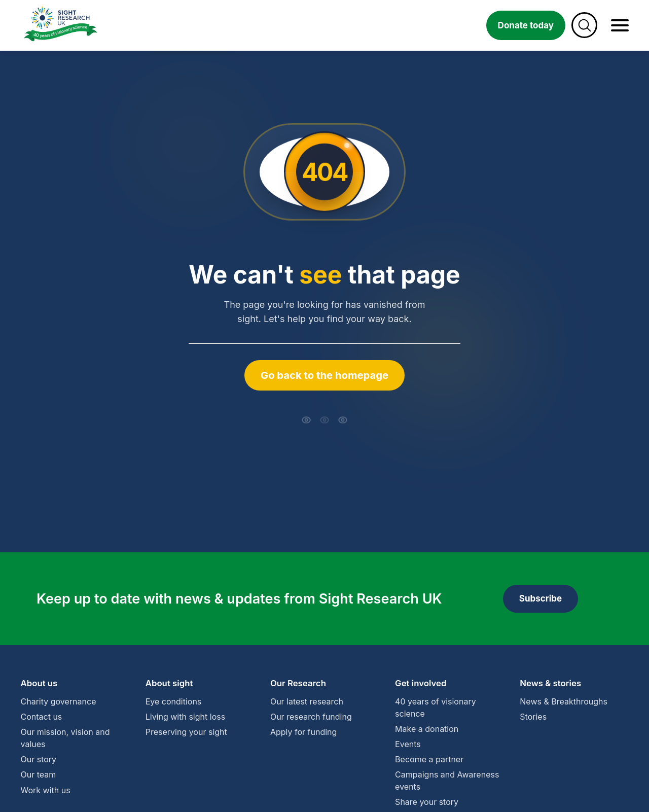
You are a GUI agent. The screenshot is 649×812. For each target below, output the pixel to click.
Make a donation (427, 729)
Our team (39, 774)
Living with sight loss (185, 717)
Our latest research (307, 701)
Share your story (427, 802)
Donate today (526, 25)
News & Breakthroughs (564, 701)
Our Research (298, 683)
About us (39, 683)
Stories (533, 717)
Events (408, 744)
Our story (39, 759)
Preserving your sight (186, 732)
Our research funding (311, 717)
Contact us (42, 717)
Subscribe (540, 598)
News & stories (550, 683)
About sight (169, 683)
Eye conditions (174, 701)
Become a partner (429, 759)
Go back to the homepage (324, 375)
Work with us (46, 790)
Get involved (421, 683)
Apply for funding (303, 732)
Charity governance (59, 701)
